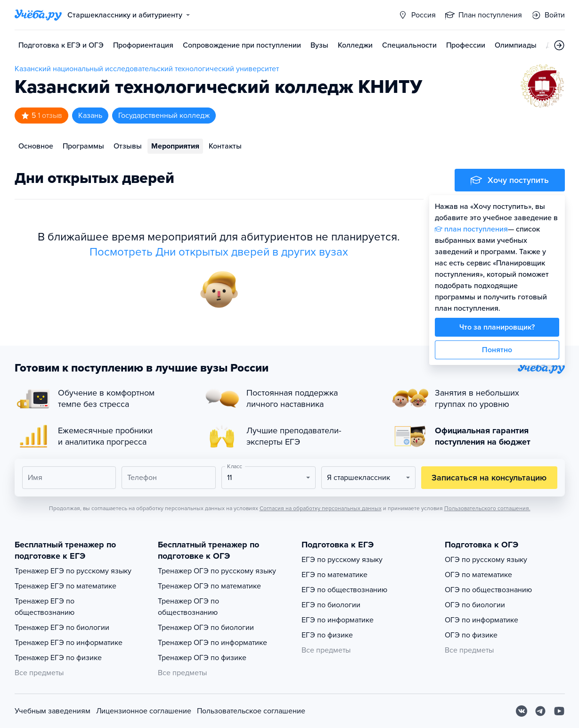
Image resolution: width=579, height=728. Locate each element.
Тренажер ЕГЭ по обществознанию (45, 607)
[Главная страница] (38, 15)
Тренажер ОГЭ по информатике (212, 643)
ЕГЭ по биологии (331, 605)
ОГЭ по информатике (481, 620)
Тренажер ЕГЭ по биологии (62, 628)
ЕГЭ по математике (334, 575)
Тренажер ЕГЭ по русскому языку (73, 571)
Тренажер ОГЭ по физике (202, 658)
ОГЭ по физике (471, 635)
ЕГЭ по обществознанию (344, 590)
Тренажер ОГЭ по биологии (206, 628)
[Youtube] (559, 711)
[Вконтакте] (522, 711)
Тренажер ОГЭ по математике (209, 586)
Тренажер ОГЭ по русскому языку (217, 571)
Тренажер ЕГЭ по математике (65, 586)
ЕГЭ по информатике (338, 620)
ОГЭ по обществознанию (488, 590)
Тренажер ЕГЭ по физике (58, 658)
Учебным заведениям (53, 711)
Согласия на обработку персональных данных (321, 508)
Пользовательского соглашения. (487, 508)
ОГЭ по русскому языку (486, 560)
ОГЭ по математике (478, 575)
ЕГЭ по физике (327, 635)
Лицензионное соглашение (144, 711)
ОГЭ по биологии (475, 605)
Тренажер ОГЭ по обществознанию (188, 607)
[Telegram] (540, 711)
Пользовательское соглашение (251, 711)
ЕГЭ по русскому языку (342, 560)
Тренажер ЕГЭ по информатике (69, 643)
